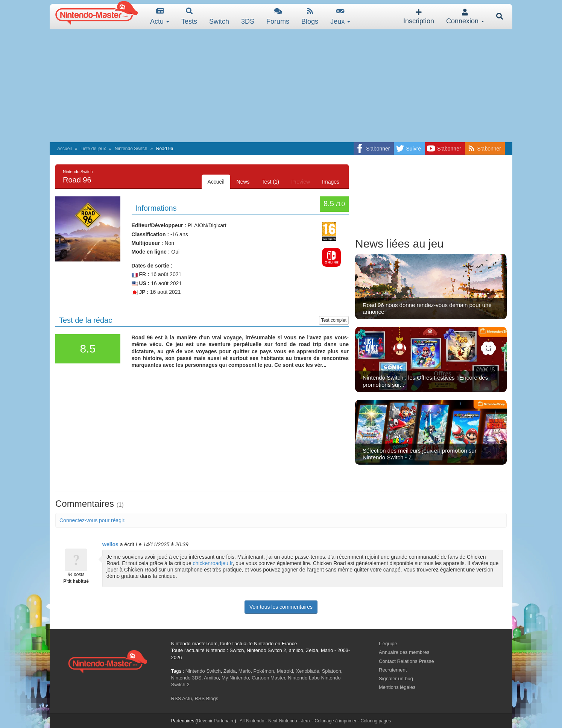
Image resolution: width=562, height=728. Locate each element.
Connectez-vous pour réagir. (93, 520)
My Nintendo (235, 678)
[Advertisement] (281, 86)
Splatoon (332, 671)
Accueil (65, 149)
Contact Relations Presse (406, 661)
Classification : (150, 234)
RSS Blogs (206, 698)
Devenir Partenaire (216, 721)
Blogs (310, 16)
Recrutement (393, 670)
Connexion (465, 17)
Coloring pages (376, 721)
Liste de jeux (93, 149)
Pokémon (264, 671)
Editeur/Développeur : (159, 225)
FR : (140, 274)
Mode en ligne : (151, 252)
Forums (278, 16)
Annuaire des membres (404, 652)
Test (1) (271, 182)
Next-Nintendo (283, 721)
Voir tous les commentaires (281, 607)
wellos (110, 544)
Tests (189, 16)
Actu (160, 16)
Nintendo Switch (131, 149)
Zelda (230, 671)
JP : (140, 292)
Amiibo (211, 678)
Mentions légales (397, 687)
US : (141, 283)
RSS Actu (182, 698)
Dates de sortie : (152, 266)
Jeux (340, 16)
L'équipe (388, 644)
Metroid (285, 671)
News (243, 182)
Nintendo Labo (304, 678)
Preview (301, 182)
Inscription (419, 17)
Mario (245, 671)
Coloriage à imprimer (335, 721)
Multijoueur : (147, 243)
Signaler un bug (396, 679)
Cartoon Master (268, 678)
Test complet (334, 320)
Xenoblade (307, 671)
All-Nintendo (252, 721)
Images (331, 182)
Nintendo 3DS (186, 678)
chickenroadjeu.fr (213, 563)
